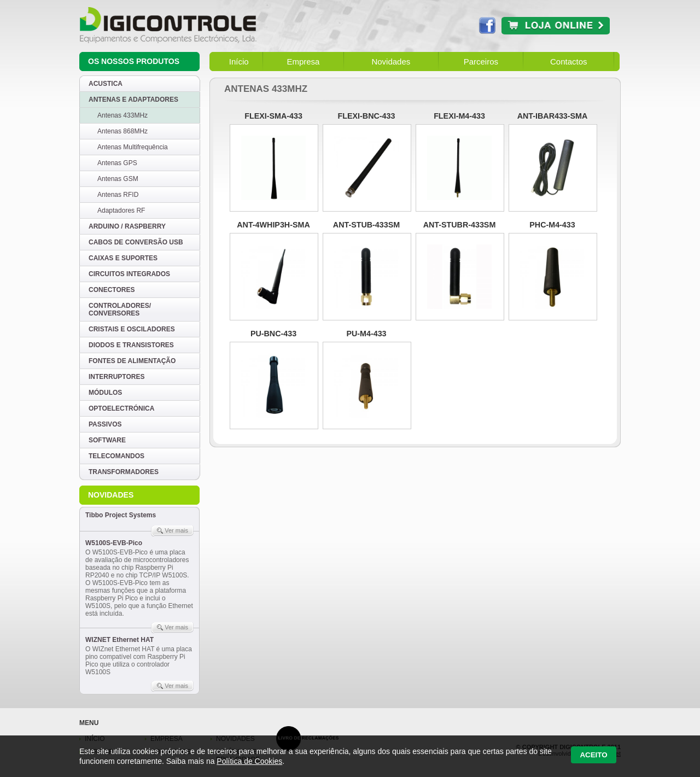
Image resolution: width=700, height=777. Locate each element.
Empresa (303, 62)
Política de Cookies (249, 761)
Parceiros (481, 62)
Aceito (593, 755)
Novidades (391, 62)
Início (239, 62)
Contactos (569, 62)
